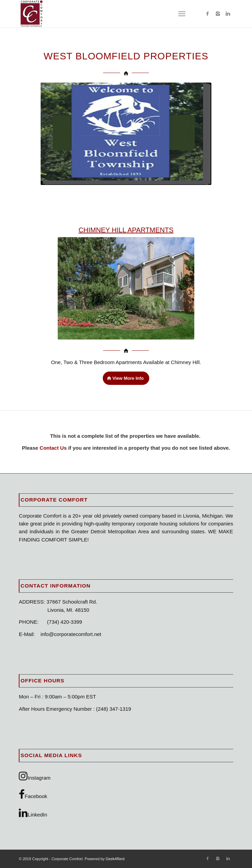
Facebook (33, 794)
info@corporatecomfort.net (71, 634)
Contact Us (54, 448)
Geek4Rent (115, 859)
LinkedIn (33, 813)
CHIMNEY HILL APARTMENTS (126, 230)
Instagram (35, 776)
